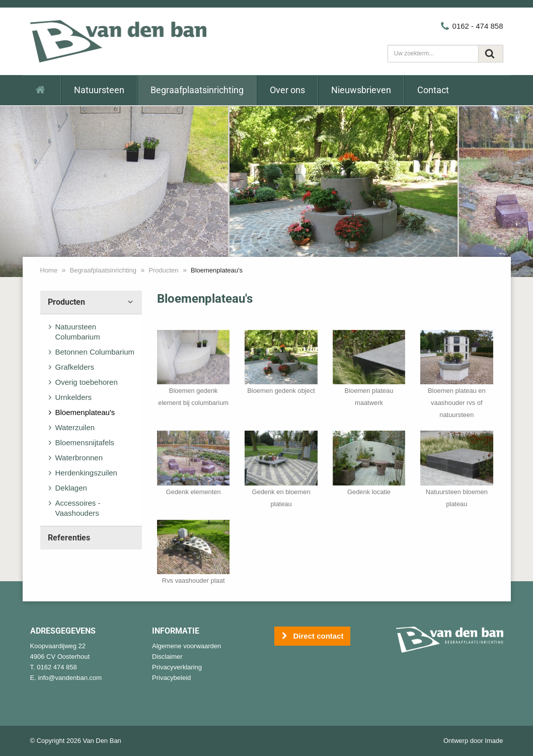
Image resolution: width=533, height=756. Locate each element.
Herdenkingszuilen (86, 473)
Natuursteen (99, 90)
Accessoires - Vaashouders (78, 508)
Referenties (69, 538)
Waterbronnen (79, 458)
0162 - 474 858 (472, 26)
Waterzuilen (75, 427)
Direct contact (312, 636)
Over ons (287, 90)
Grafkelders (75, 367)
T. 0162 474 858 (54, 667)
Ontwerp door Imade (473, 741)
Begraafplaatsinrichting (197, 90)
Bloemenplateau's (85, 412)
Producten (163, 270)
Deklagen (71, 488)
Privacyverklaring (177, 667)
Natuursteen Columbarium (78, 332)
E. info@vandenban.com (66, 678)
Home (49, 270)
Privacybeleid (171, 678)
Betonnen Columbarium (95, 352)
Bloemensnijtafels (85, 442)
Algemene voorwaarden (186, 646)
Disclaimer (167, 657)
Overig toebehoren (87, 382)
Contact (433, 90)
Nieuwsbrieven (361, 90)
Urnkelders (74, 397)
